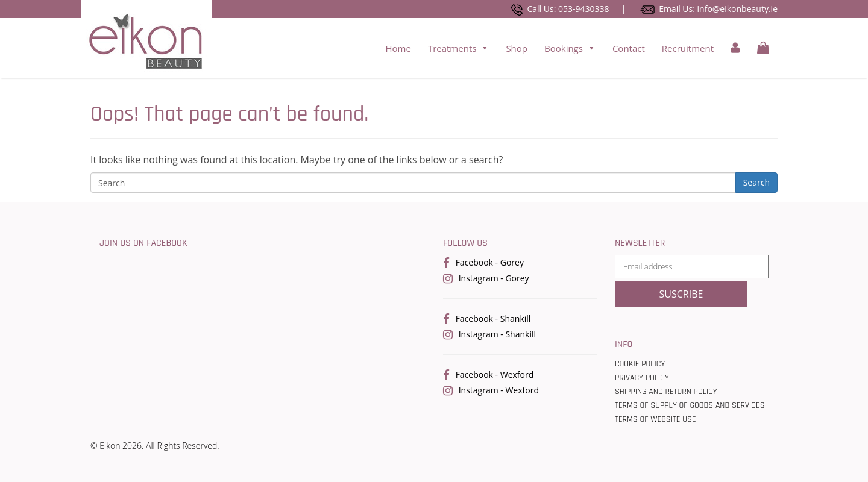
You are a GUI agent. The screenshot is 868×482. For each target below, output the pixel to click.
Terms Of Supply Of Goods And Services (690, 405)
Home (398, 48)
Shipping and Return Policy (666, 392)
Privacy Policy (642, 378)
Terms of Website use (656, 419)
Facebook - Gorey (490, 262)
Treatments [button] (459, 48)
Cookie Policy (640, 364)
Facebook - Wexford (495, 374)
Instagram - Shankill (497, 334)
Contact (629, 48)
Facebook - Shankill (493, 318)
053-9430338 (584, 9)
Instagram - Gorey (494, 278)
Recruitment (688, 48)
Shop (517, 48)
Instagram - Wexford (499, 390)
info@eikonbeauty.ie (737, 9)
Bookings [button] (570, 48)
